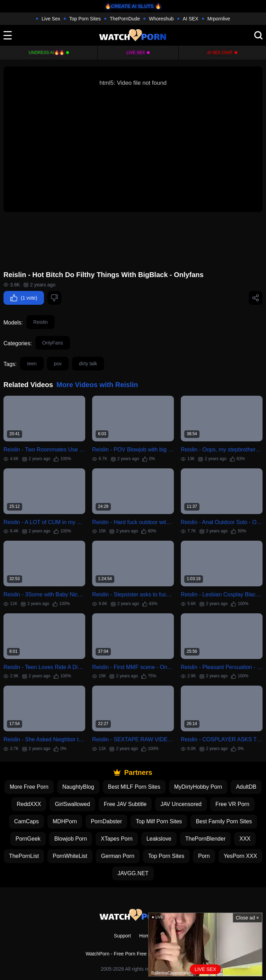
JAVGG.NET (133, 873)
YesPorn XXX (240, 856)
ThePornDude (125, 19)
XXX (245, 839)
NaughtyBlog (78, 787)
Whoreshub (161, 19)
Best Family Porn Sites (224, 821)
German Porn (118, 856)
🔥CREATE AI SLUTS (129, 6)
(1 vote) (24, 298)
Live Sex (51, 19)
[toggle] (8, 35)
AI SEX (191, 19)
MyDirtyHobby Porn (198, 787)
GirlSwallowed (72, 804)
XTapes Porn (117, 839)
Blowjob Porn (71, 839)
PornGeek (28, 839)
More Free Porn (29, 787)
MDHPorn (65, 821)
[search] (258, 35)
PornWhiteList (70, 856)
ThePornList (24, 856)
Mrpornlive (219, 19)
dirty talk (88, 364)
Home (146, 936)
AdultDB (246, 787)
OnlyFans (53, 343)
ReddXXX (29, 804)
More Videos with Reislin (97, 385)
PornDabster (106, 821)
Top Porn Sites (85, 19)
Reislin (41, 322)
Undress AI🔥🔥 (47, 53)
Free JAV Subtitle (125, 804)
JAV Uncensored (181, 804)
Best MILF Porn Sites (134, 787)
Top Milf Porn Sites (159, 821)
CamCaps (26, 821)
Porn (204, 856)
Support (122, 936)
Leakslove (159, 839)
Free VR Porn (232, 804)
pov (58, 364)
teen (32, 364)
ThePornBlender (206, 839)
